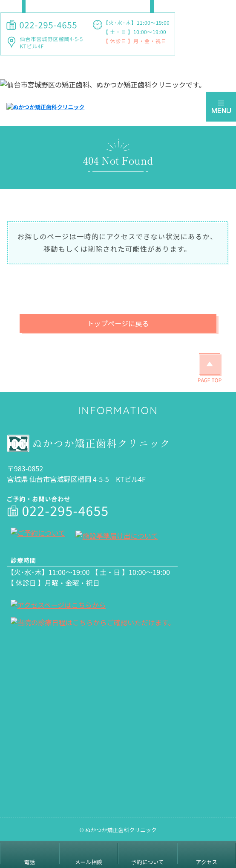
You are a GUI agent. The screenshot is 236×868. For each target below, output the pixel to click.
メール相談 (89, 862)
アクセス (206, 862)
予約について (147, 862)
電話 (29, 862)
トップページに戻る (118, 323)
